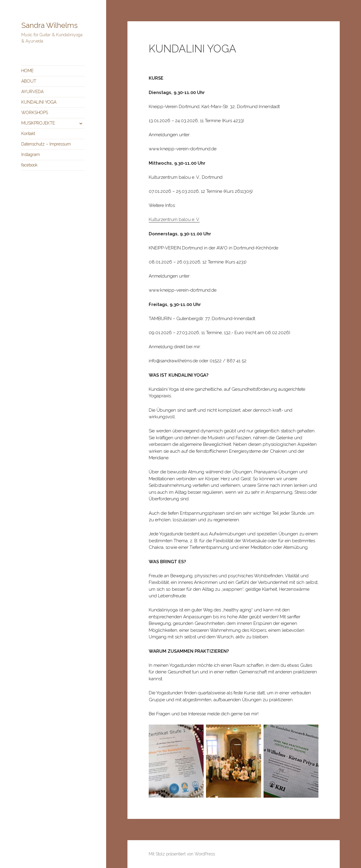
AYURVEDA (32, 92)
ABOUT (29, 81)
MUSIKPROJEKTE (38, 123)
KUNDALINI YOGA (39, 102)
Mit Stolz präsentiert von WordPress (182, 854)
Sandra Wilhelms (49, 25)
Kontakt (28, 134)
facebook (29, 165)
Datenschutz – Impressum (46, 144)
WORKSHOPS (35, 113)
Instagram (31, 154)
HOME (27, 71)
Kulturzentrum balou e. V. (174, 219)
